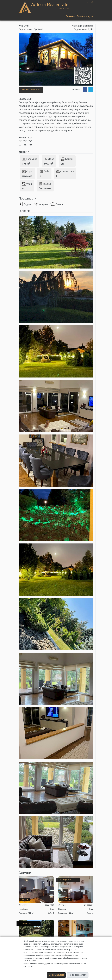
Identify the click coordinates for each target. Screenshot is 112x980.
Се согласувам (56, 975)
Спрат (27, 171)
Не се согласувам (78, 975)
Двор (49, 159)
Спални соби (65, 171)
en (88, 2)
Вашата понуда (85, 16)
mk (92, 2)
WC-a (27, 184)
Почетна (70, 16)
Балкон (67, 159)
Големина (30, 159)
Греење (45, 184)
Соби (44, 171)
